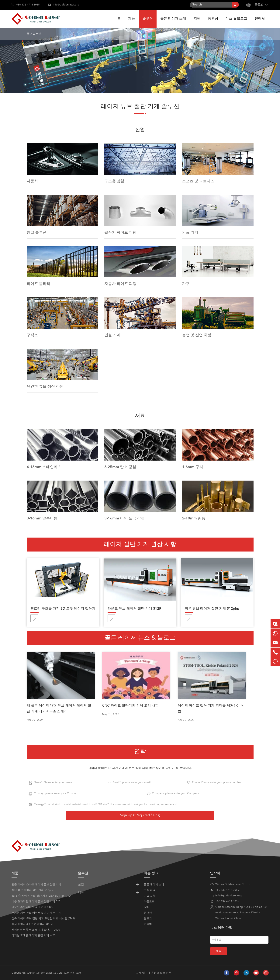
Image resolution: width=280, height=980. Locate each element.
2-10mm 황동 (194, 518)
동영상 (213, 22)
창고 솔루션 (37, 232)
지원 (197, 22)
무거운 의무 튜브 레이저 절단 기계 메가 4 (36, 913)
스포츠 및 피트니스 (198, 181)
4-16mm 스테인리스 (44, 467)
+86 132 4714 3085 (26, 4)
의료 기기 (190, 232)
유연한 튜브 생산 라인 (45, 386)
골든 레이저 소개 (173, 22)
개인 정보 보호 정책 (160, 973)
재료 (140, 416)
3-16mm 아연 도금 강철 (124, 518)
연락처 (260, 22)
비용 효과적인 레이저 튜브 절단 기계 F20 (36, 902)
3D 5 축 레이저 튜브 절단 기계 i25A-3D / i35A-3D (41, 896)
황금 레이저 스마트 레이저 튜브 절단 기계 (36, 885)
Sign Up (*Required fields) (140, 815)
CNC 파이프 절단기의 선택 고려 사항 (130, 706)
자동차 (32, 181)
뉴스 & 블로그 (236, 22)
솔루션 (148, 22)
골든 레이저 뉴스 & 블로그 (140, 638)
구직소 (32, 335)
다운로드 (149, 902)
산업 (140, 130)
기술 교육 (150, 896)
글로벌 (259, 5)
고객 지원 (150, 890)
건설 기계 (112, 335)
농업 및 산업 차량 (197, 335)
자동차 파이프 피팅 (120, 284)
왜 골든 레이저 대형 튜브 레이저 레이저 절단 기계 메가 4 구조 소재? (59, 708)
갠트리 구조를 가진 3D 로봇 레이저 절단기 (63, 609)
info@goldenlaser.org (66, 5)
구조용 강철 (114, 181)
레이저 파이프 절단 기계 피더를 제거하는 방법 (211, 708)
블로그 (148, 918)
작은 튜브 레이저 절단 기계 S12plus (212, 609)
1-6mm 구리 (193, 467)
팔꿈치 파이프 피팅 (120, 232)
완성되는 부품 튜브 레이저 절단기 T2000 (36, 930)
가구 (186, 284)
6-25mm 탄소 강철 (120, 467)
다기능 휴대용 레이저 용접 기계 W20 (33, 935)
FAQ (147, 907)
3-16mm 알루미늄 (42, 518)
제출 (219, 951)
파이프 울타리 (38, 284)
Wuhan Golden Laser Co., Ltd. (45, 973)
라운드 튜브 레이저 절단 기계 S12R (134, 609)
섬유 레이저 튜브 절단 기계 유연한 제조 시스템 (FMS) (43, 918)
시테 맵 (140, 973)
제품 (132, 22)
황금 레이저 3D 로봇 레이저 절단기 (32, 924)
